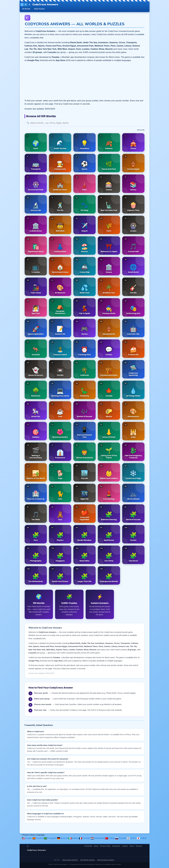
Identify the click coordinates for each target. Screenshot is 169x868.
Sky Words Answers (88, 860)
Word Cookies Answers (106, 860)
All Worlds (26, 9)
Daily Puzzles (39, 9)
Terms (132, 846)
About (96, 846)
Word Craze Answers (70, 860)
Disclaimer (116, 846)
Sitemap (139, 846)
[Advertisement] (85, 81)
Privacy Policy (105, 846)
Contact (125, 846)
